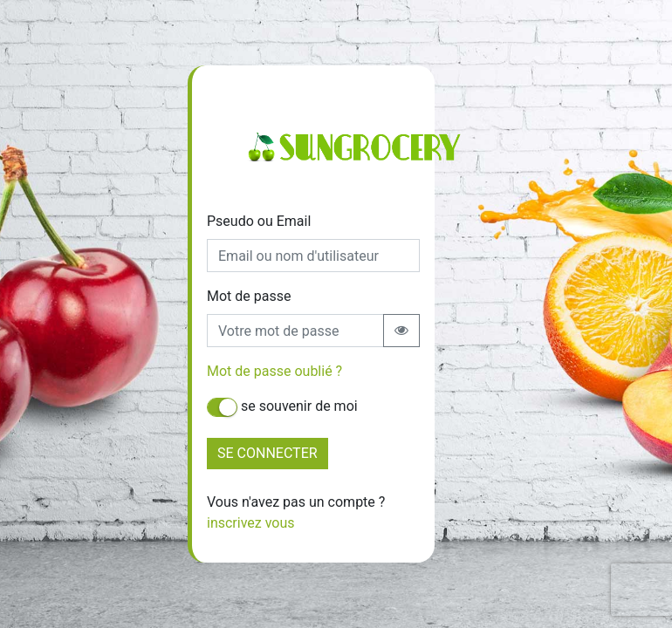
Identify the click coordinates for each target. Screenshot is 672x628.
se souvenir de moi (282, 407)
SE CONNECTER (267, 453)
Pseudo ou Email (259, 221)
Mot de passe (249, 296)
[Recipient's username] (295, 331)
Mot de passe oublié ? (274, 371)
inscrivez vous (251, 523)
